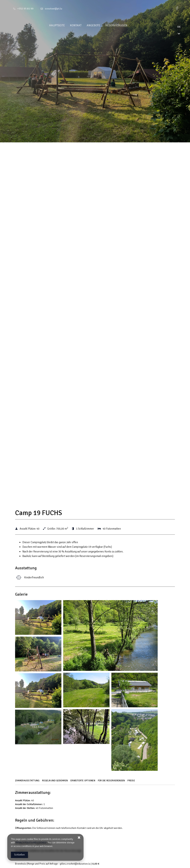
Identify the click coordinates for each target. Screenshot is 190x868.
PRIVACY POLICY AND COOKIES (31, 843)
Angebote (100, 25)
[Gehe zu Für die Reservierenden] (112, 782)
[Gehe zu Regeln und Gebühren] (55, 782)
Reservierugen (123, 25)
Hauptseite (64, 25)
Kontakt (83, 25)
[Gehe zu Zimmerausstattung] (28, 782)
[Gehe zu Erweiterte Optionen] (83, 782)
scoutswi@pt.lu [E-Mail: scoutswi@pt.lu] (53, 9)
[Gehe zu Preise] (132, 782)
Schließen (19, 855)
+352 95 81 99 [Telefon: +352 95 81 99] (25, 9)
